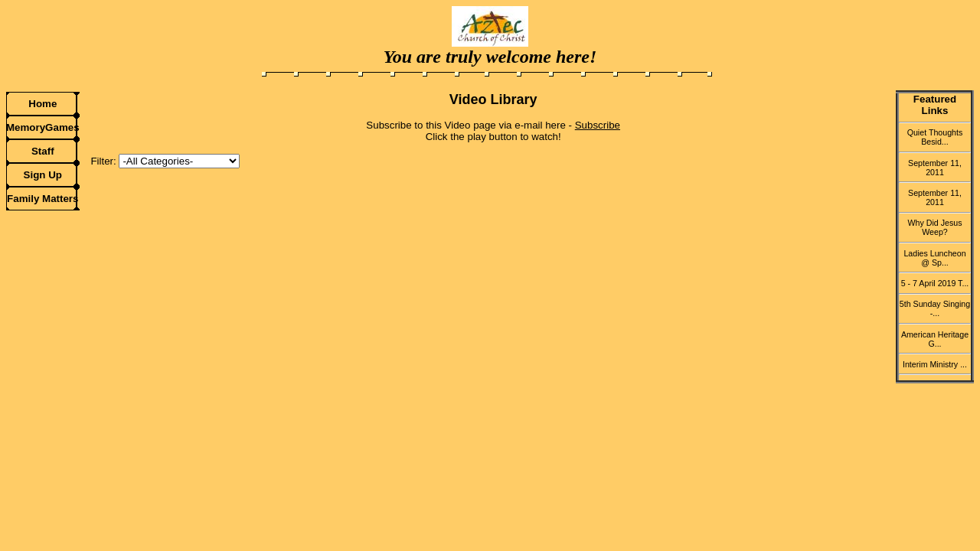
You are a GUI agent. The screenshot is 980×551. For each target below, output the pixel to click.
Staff (43, 151)
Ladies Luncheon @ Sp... (934, 258)
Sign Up (43, 175)
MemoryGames (43, 127)
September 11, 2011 (935, 168)
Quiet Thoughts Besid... (935, 137)
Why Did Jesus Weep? (934, 227)
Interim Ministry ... (935, 364)
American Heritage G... (935, 339)
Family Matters (42, 199)
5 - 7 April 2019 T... (935, 283)
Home (42, 104)
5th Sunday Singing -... (935, 308)
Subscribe (598, 125)
